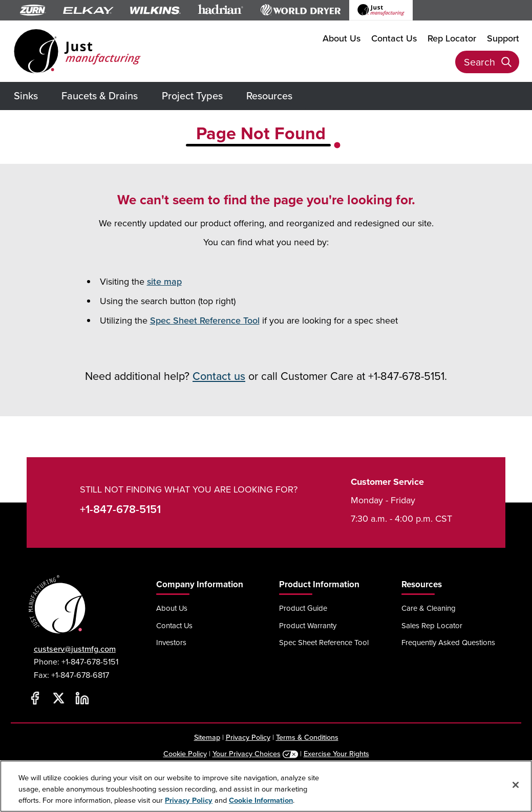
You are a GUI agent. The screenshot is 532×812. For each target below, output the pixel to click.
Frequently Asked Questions (448, 642)
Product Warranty (308, 625)
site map (164, 282)
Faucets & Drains (100, 96)
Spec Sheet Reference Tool (205, 320)
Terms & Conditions (307, 737)
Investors (171, 642)
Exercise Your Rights (336, 754)
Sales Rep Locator (432, 625)
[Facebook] (35, 698)
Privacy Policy (248, 737)
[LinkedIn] (82, 698)
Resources (269, 96)
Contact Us (394, 38)
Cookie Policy (185, 754)
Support (503, 38)
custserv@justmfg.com (75, 649)
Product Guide (303, 608)
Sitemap (207, 737)
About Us (342, 38)
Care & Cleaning (429, 608)
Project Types (192, 96)
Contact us (219, 376)
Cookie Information (261, 800)
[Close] (516, 785)
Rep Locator (452, 38)
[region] (266, 786)
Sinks (26, 96)
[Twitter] (59, 698)
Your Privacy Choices (247, 754)
